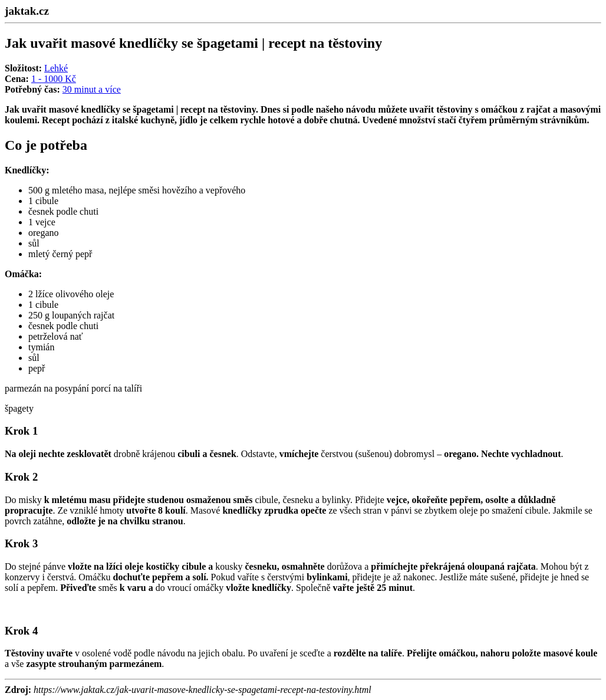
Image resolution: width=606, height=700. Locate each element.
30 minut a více (92, 89)
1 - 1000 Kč (54, 79)
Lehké (56, 68)
